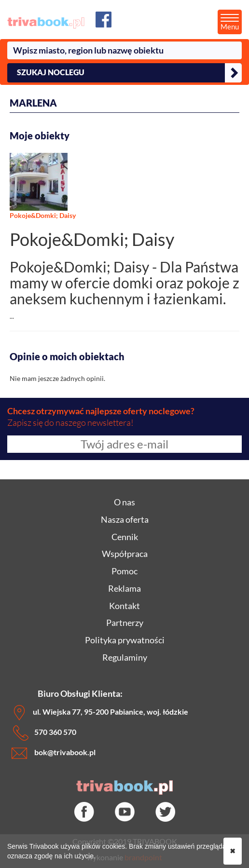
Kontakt (124, 606)
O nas (124, 502)
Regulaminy (125, 657)
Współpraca (125, 554)
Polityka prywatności (125, 640)
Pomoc (124, 571)
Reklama (124, 588)
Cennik (125, 537)
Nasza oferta (125, 519)
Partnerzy (125, 623)
